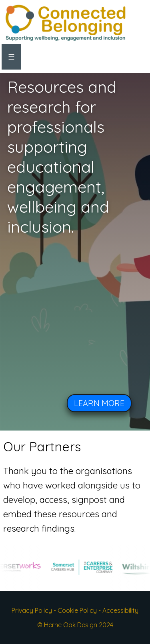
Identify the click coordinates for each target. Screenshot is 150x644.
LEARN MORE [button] (99, 403)
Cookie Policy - (80, 610)
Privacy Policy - (35, 610)
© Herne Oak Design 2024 (75, 625)
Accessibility (120, 610)
